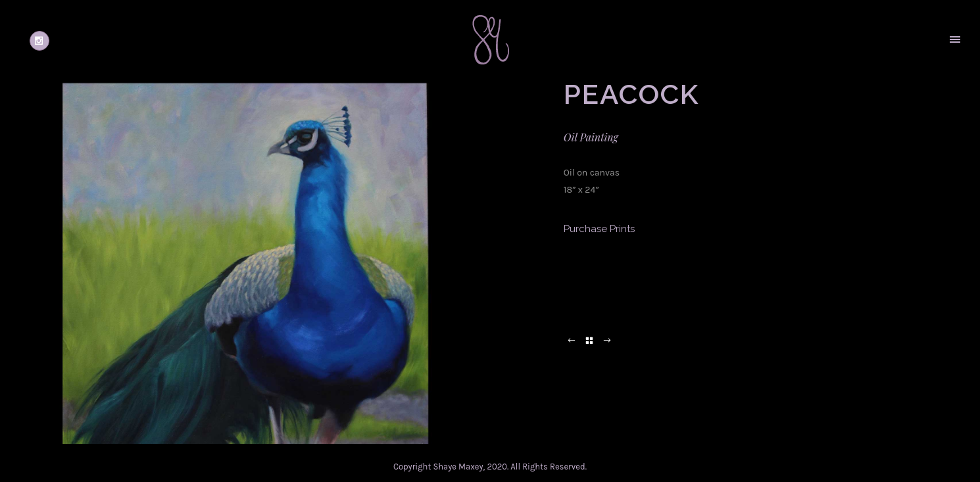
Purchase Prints (599, 229)
